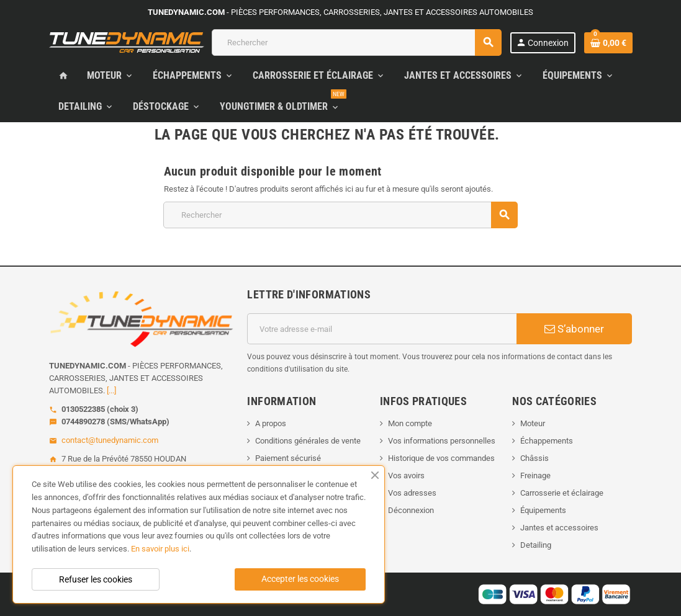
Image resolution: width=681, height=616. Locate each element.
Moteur (533, 423)
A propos (271, 423)
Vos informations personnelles (442, 441)
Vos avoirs (406, 475)
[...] (111, 391)
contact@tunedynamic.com (110, 440)
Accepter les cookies (300, 579)
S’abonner (574, 329)
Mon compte (410, 423)
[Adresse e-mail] (382, 329)
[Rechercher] (356, 42)
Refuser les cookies (96, 579)
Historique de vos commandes (441, 458)
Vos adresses (412, 493)
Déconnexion (411, 510)
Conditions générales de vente (308, 441)
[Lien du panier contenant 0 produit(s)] (608, 43)
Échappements (547, 441)
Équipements (543, 510)
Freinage (535, 475)
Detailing (536, 545)
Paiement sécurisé (288, 458)
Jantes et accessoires (559, 528)
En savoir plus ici (160, 549)
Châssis (534, 458)
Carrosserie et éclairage (562, 493)
